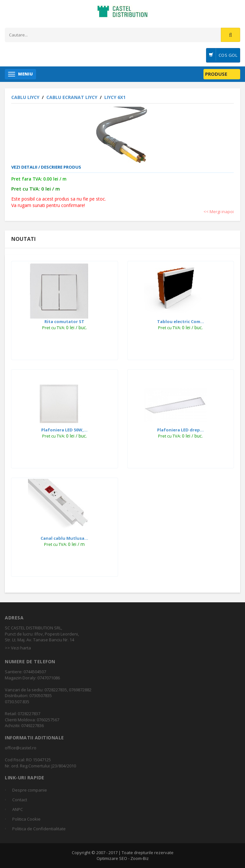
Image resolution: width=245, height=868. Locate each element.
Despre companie (30, 790)
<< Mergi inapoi (219, 212)
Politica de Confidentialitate (39, 829)
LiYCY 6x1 (115, 97)
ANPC (18, 809)
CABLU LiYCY (26, 97)
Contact (20, 800)
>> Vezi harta (18, 648)
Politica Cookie (26, 819)
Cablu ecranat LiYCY (72, 97)
